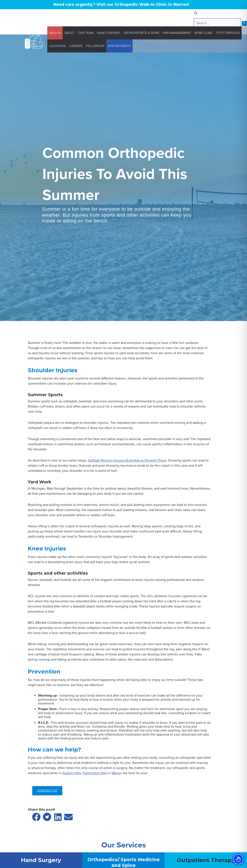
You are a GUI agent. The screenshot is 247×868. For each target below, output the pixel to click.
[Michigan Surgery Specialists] (34, 39)
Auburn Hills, (72, 773)
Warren (117, 773)
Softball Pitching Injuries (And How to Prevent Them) (127, 460)
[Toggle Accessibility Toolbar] (238, 859)
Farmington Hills (95, 773)
